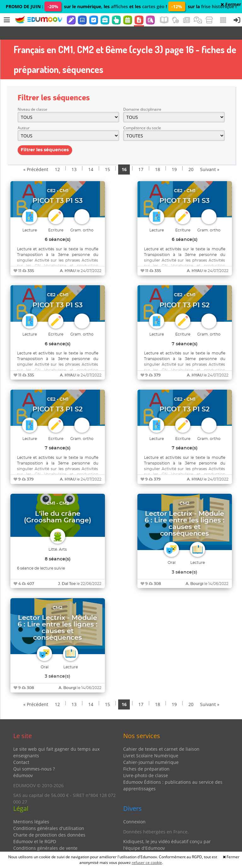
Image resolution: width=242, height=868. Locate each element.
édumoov (23, 762)
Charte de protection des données (49, 822)
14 (91, 156)
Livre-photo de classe (146, 762)
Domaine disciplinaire (142, 96)
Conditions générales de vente (45, 835)
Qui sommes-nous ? (34, 756)
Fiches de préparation (146, 756)
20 (191, 156)
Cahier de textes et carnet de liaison (161, 736)
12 (57, 156)
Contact (21, 749)
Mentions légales (31, 808)
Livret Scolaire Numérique (151, 742)
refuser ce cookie (147, 862)
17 (141, 156)
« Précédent (36, 156)
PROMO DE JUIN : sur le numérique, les (58, 6)
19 (174, 156)
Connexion (134, 808)
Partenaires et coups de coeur (155, 845)
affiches (119, 6)
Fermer (231, 4)
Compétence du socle (142, 115)
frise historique (218, 6)
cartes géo (153, 6)
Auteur (24, 115)
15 (107, 156)
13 (74, 156)
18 (158, 156)
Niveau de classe (32, 96)
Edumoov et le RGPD (35, 828)
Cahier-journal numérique (151, 749)
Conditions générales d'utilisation (49, 815)
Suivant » (210, 156)
